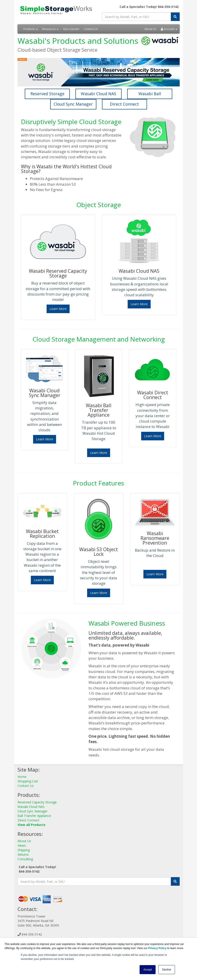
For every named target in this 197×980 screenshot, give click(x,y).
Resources (50, 29)
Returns (23, 854)
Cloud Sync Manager (73, 104)
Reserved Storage (47, 94)
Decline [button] (167, 970)
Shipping (24, 850)
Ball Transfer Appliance (34, 816)
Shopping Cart (28, 781)
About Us (150, 29)
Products (31, 29)
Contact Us (91, 29)
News (22, 845)
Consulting (25, 859)
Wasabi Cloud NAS (98, 94)
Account (169, 29)
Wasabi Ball (150, 94)
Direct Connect (124, 104)
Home (22, 777)
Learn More (58, 309)
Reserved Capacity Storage (37, 802)
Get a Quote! (71, 29)
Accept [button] (148, 970)
